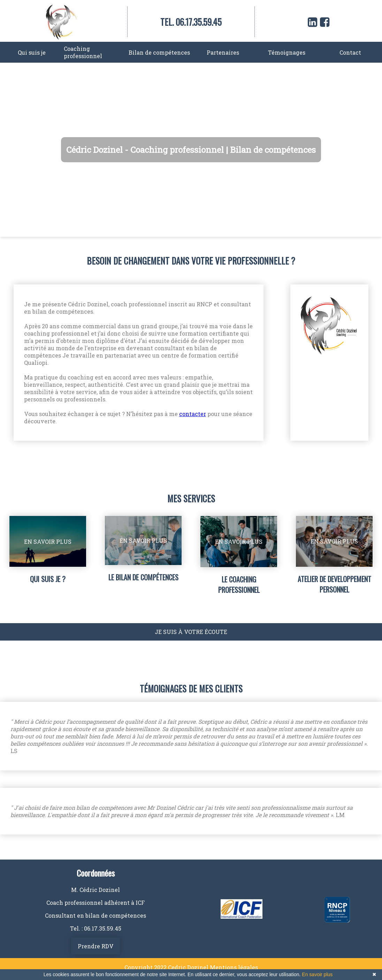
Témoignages (287, 52)
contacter (193, 414)
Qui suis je (32, 52)
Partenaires (223, 52)
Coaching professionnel (83, 52)
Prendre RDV (96, 946)
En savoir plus (317, 974)
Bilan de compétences (159, 52)
